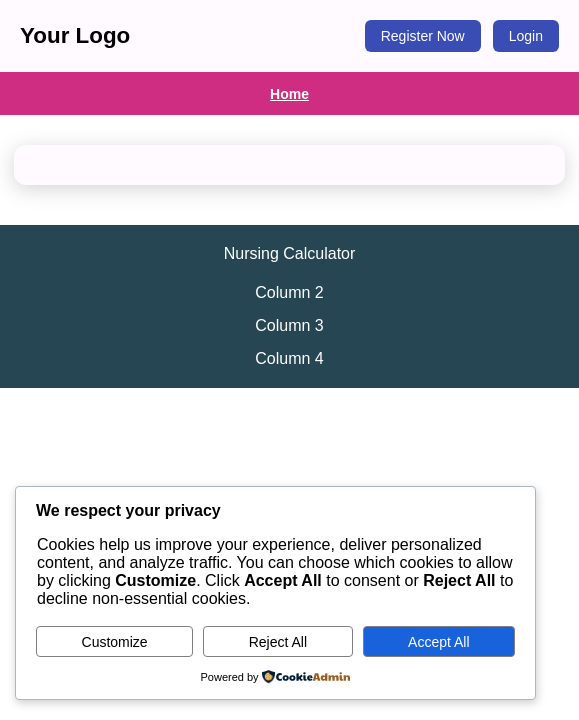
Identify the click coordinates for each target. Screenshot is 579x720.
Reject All (278, 642)
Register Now (423, 36)
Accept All (438, 642)
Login (526, 36)
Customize (115, 642)
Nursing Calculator (290, 253)
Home (289, 94)
